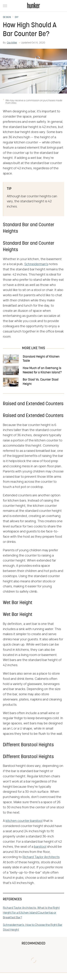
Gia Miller (12, 43)
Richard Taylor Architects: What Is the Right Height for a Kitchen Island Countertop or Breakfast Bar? (31, 913)
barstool (40, 847)
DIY (17, 17)
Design (7, 17)
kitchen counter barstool (24, 821)
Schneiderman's (36, 264)
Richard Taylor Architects (41, 857)
